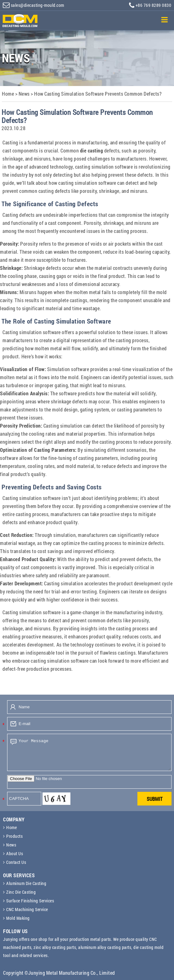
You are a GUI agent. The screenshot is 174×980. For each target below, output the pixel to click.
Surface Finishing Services (30, 901)
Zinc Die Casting (21, 892)
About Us (15, 853)
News (11, 845)
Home (11, 827)
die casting (92, 150)
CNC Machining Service (27, 909)
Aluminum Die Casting (26, 883)
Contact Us (16, 862)
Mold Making (18, 918)
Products (14, 836)
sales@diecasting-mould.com (33, 5)
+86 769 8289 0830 (150, 5)
